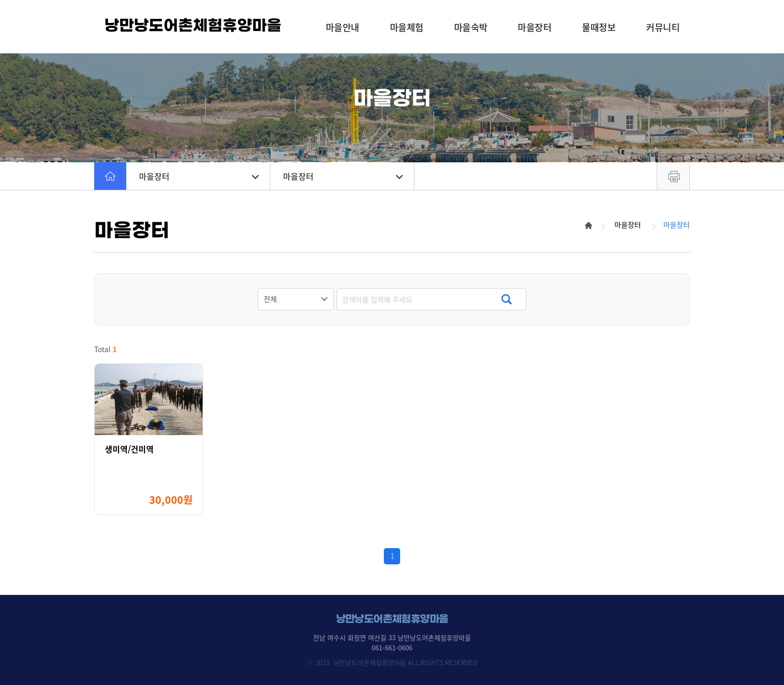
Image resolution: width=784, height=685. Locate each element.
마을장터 (199, 176)
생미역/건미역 (129, 449)
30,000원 (171, 500)
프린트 (673, 176)
